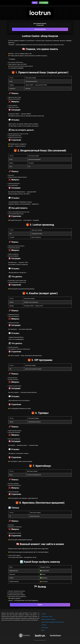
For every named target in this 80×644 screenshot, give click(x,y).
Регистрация (44, 3)
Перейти (40, 605)
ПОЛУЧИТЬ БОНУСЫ (40, 29)
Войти (35, 3)
